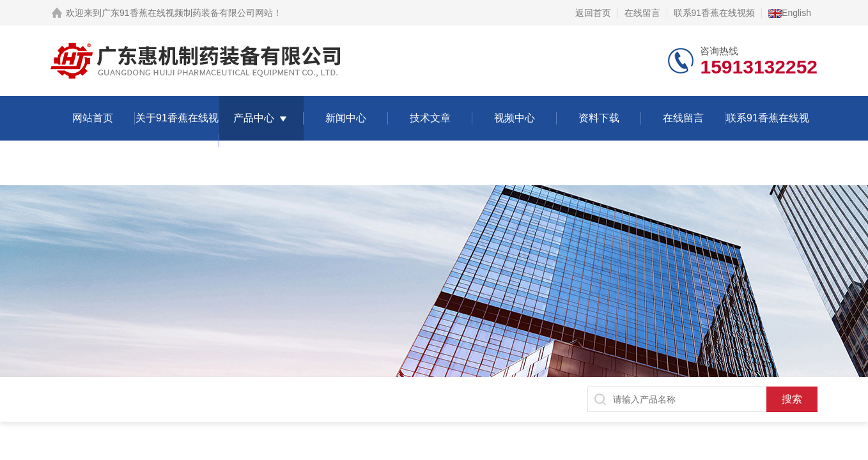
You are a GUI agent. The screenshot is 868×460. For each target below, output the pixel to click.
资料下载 (599, 118)
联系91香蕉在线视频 (715, 13)
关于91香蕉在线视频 (177, 140)
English (790, 13)
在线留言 (642, 13)
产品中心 (254, 118)
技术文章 (430, 118)
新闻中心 (346, 118)
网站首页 (93, 118)
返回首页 (593, 13)
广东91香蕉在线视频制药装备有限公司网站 (187, 13)
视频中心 (515, 118)
